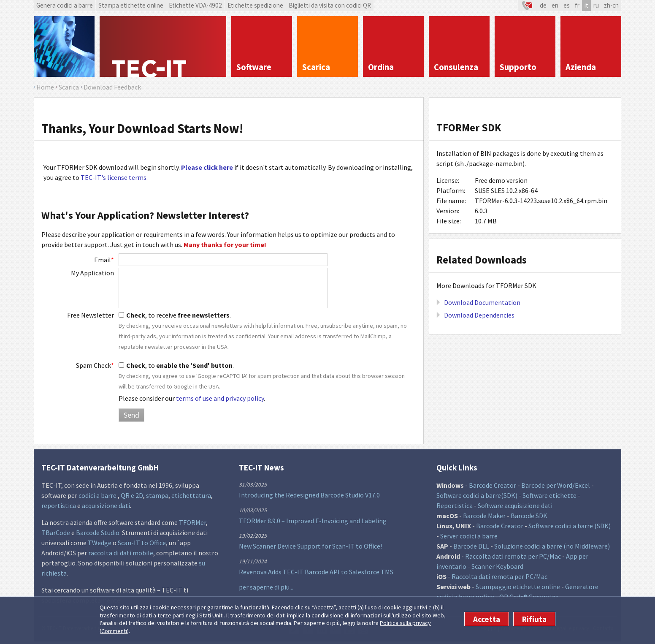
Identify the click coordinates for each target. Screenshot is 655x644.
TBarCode (56, 533)
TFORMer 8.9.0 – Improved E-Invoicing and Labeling (313, 521)
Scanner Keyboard (497, 566)
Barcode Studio (98, 533)
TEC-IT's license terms (114, 177)
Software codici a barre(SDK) (477, 495)
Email (104, 260)
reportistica (59, 505)
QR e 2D (132, 495)
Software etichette (549, 495)
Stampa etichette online (131, 5)
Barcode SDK (529, 516)
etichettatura (191, 495)
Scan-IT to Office (142, 543)
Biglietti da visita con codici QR (330, 5)
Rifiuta (534, 619)
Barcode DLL (471, 546)
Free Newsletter (91, 315)
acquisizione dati (106, 505)
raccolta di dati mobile (121, 553)
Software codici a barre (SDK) (570, 526)
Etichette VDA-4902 (195, 5)
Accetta (487, 619)
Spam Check (95, 365)
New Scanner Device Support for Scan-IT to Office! (310, 546)
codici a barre (98, 495)
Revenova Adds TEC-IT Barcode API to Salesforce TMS (316, 572)
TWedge (100, 543)
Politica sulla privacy (405, 623)
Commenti (114, 631)
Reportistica (455, 505)
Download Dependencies (479, 315)
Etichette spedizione (255, 5)
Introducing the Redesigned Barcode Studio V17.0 (309, 495)
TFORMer (192, 522)
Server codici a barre (469, 536)
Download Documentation (482, 302)
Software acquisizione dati (515, 505)
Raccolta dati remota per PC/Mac (513, 556)
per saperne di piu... (266, 587)
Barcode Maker (484, 516)
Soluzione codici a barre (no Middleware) (552, 546)
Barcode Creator (493, 485)
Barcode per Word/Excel (556, 485)
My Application (92, 273)
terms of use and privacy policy (220, 398)
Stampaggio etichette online (518, 587)
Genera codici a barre (65, 5)
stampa (157, 495)
